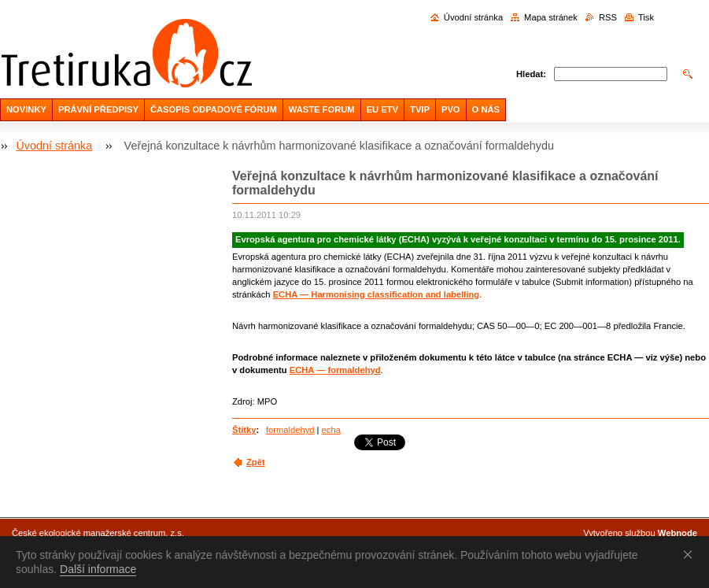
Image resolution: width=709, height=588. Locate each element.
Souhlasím (691, 554)
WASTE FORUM (322, 109)
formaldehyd (290, 430)
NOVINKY (26, 109)
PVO (451, 109)
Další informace (98, 569)
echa (331, 430)
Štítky (244, 430)
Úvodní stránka (473, 17)
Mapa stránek (551, 17)
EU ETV (382, 109)
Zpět (256, 462)
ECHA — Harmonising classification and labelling (377, 294)
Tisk (646, 17)
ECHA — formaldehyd (335, 370)
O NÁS (486, 109)
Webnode (678, 533)
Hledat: (531, 74)
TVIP (420, 109)
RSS (608, 17)
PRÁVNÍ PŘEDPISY (98, 109)
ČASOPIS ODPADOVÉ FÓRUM (214, 109)
